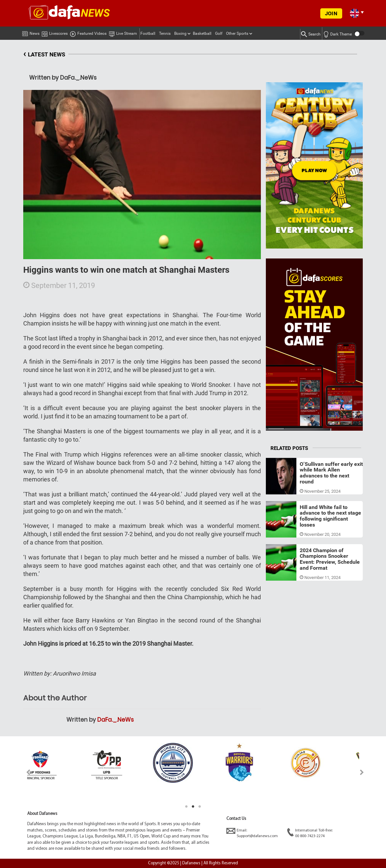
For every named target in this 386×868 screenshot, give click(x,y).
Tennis (165, 34)
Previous (24, 772)
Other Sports (237, 34)
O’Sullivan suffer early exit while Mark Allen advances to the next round (331, 473)
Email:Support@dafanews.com (252, 833)
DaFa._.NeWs (116, 720)
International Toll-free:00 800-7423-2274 (310, 833)
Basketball (202, 34)
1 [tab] (187, 807)
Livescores (55, 32)
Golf (219, 34)
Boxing (180, 34)
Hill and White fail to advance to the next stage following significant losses (330, 516)
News (31, 32)
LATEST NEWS (44, 55)
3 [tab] (200, 807)
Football (148, 34)
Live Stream (123, 33)
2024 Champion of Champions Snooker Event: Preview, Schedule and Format (330, 559)
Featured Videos (88, 33)
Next (362, 772)
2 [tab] (193, 807)
